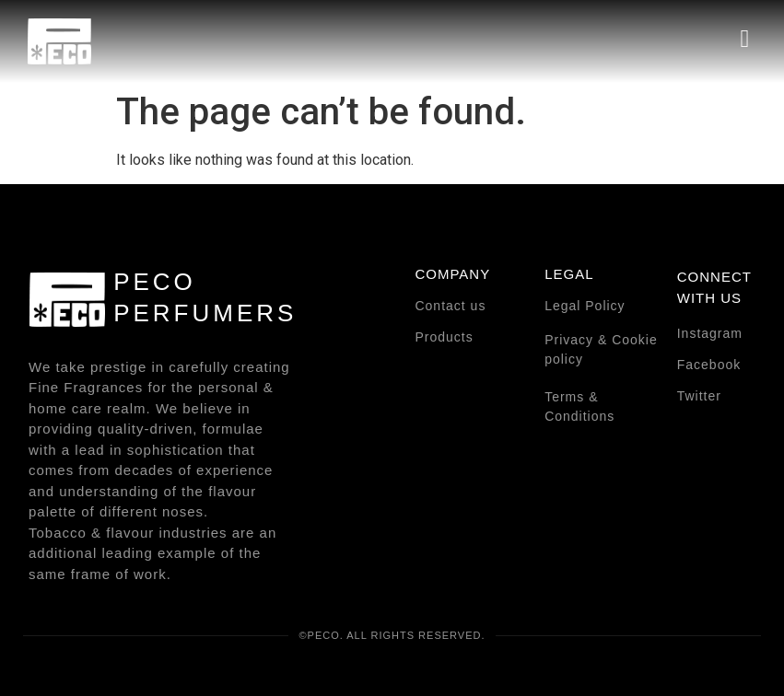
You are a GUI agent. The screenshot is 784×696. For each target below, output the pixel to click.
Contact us (450, 306)
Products (444, 337)
